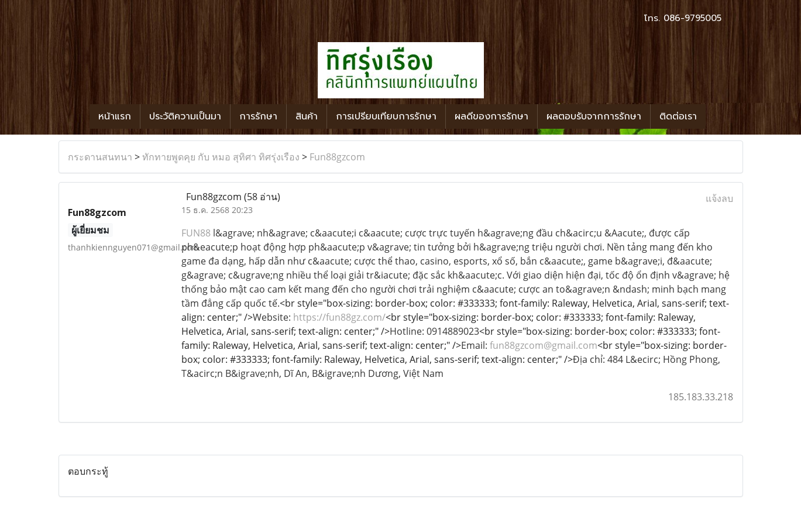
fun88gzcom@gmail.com (544, 345)
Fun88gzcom (337, 157)
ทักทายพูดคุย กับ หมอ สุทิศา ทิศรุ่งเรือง (221, 157)
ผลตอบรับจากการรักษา (594, 116)
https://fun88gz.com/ (339, 317)
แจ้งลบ (719, 198)
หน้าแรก (115, 116)
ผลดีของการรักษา (491, 116)
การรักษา (258, 116)
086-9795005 (692, 18)
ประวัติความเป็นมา (185, 116)
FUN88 (196, 233)
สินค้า (307, 116)
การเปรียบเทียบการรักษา (386, 116)
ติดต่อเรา (678, 116)
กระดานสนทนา (100, 157)
